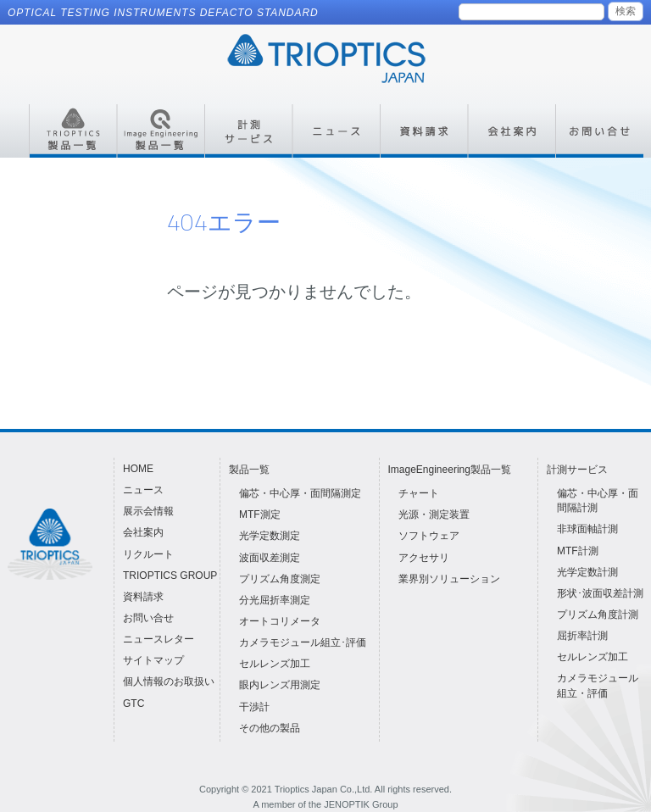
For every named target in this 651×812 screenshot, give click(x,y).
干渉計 (254, 707)
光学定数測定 (270, 536)
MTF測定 (260, 514)
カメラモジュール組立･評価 (303, 642)
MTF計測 (578, 551)
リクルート (148, 554)
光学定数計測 (587, 572)
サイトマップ (153, 660)
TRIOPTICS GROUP (170, 576)
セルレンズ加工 (275, 664)
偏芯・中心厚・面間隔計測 (598, 501)
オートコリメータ (280, 621)
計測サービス (577, 470)
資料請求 (143, 597)
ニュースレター (159, 639)
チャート (419, 493)
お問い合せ (148, 618)
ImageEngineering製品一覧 (450, 470)
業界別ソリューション (449, 579)
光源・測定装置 (434, 514)
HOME (138, 469)
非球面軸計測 (587, 529)
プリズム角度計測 (598, 615)
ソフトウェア (429, 536)
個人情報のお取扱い (169, 681)
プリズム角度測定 (280, 579)
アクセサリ (424, 558)
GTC (134, 704)
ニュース (143, 490)
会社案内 (143, 532)
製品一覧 (249, 470)
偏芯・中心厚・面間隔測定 (300, 493)
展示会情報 (148, 511)
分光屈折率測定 (275, 600)
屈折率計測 (582, 636)
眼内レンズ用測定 (280, 685)
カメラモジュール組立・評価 (598, 685)
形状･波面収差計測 (600, 593)
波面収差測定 (270, 558)
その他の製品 (270, 728)
